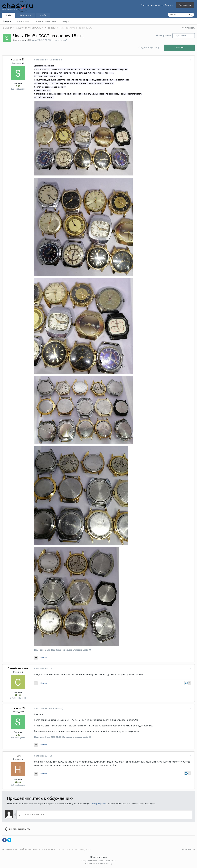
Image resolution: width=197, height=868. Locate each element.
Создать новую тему (149, 47)
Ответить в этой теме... (32, 815)
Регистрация (185, 5)
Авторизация (165, 35)
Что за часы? (60, 40)
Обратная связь (98, 857)
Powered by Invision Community (98, 864)
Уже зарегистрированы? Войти (157, 5)
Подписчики (180, 36)
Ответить (179, 48)
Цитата (43, 658)
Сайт (9, 15)
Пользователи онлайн (45, 21)
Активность (26, 15)
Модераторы (23, 21)
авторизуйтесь (99, 804)
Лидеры (65, 21)
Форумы (7, 21)
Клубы (43, 15)
